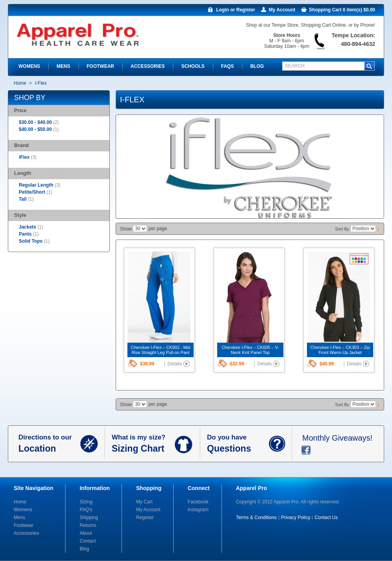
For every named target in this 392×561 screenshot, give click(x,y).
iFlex (24, 157)
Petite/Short (33, 192)
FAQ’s (86, 510)
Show (126, 229)
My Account (282, 10)
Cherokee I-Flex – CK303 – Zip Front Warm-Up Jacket (340, 350)
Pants (25, 234)
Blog (84, 549)
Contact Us (326, 517)
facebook (306, 450)
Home (20, 83)
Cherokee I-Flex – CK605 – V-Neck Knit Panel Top (250, 350)
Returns (88, 525)
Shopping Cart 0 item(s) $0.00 (342, 10)
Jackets (27, 227)
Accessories (26, 533)
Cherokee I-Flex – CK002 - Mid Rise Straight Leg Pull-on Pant (161, 350)
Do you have (238, 444)
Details (175, 364)
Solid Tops (31, 241)
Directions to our (49, 444)
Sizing (86, 502)
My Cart (144, 502)
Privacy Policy (296, 517)
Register (145, 517)
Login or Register (235, 10)
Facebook (198, 502)
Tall (23, 199)
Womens (23, 510)
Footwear (24, 525)
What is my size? (143, 444)
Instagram (198, 510)
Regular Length (37, 185)
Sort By (342, 229)
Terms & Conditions (256, 517)
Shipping (89, 517)
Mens (19, 517)
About (86, 533)
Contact (88, 541)
